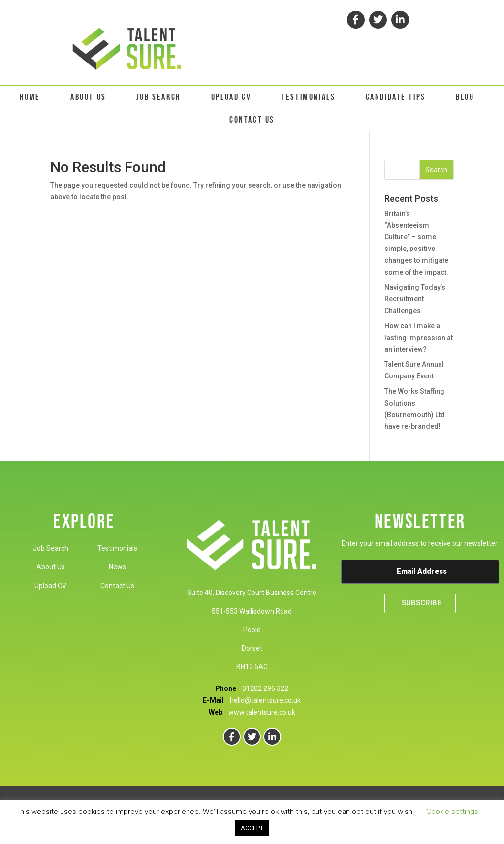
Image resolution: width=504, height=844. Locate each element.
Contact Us (117, 586)
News (117, 567)
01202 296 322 (265, 688)
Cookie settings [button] (452, 812)
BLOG (465, 97)
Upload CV (50, 586)
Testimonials (117, 548)
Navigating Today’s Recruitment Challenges (415, 299)
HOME (30, 97)
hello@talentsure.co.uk (265, 700)
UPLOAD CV (231, 97)
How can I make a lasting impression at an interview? (419, 338)
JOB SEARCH (159, 97)
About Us (51, 567)
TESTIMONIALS (308, 97)
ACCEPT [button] (252, 828)
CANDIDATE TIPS (396, 97)
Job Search (51, 548)
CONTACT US (252, 120)
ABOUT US (88, 97)
